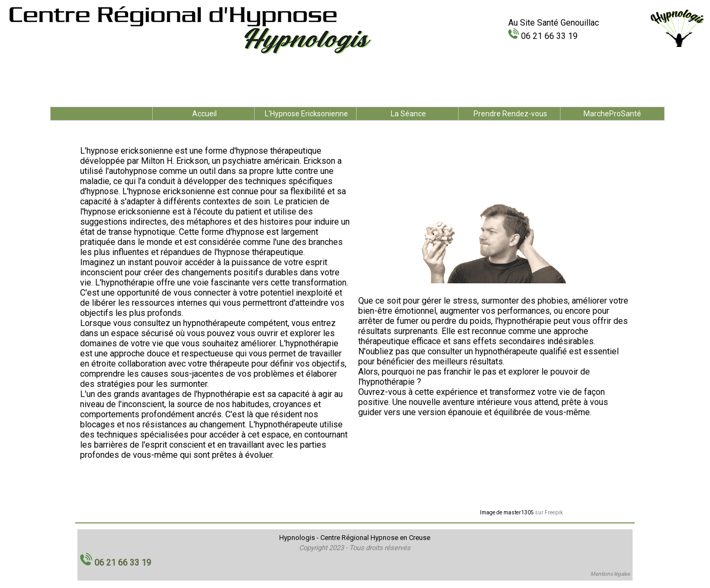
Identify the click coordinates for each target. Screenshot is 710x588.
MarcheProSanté (612, 114)
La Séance (408, 114)
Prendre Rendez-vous (510, 114)
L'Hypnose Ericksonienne (306, 114)
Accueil (204, 114)
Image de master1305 (507, 512)
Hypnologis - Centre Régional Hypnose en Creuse (355, 538)
